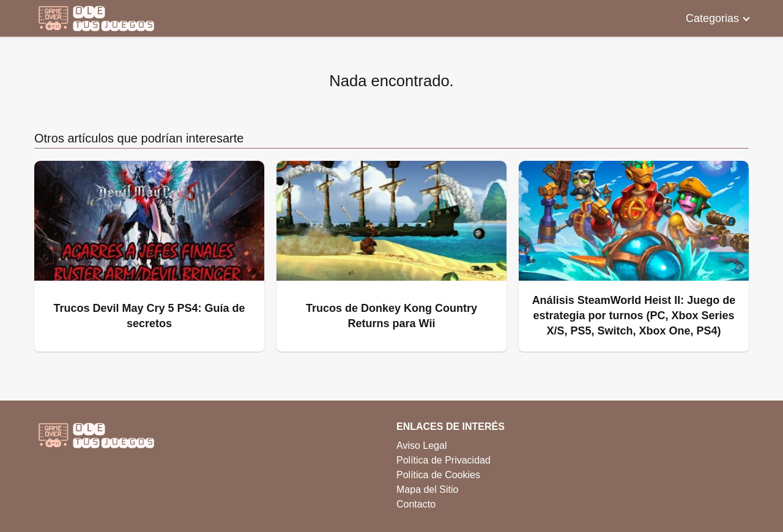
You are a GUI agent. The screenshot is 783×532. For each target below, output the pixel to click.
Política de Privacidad (443, 460)
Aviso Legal (421, 445)
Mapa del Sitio (427, 490)
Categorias (712, 18)
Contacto (416, 504)
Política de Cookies (438, 475)
